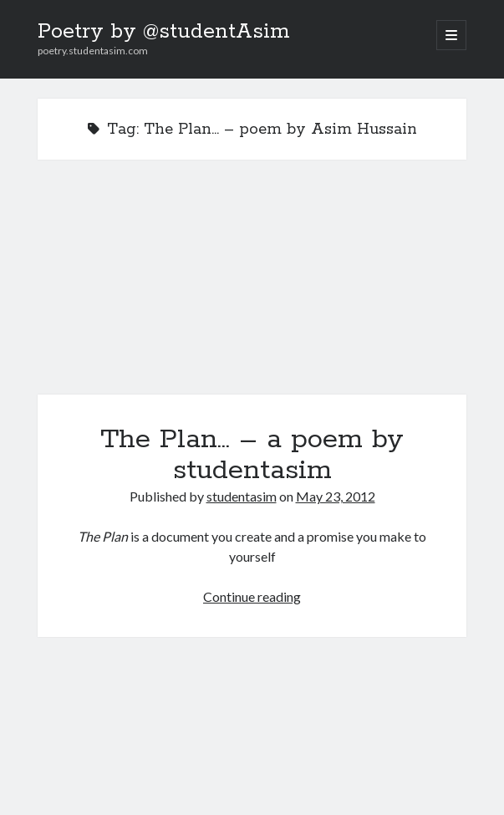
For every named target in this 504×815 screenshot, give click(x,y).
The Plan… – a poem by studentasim (252, 287)
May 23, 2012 (336, 496)
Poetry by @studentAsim (164, 32)
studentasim (242, 496)
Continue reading (252, 596)
